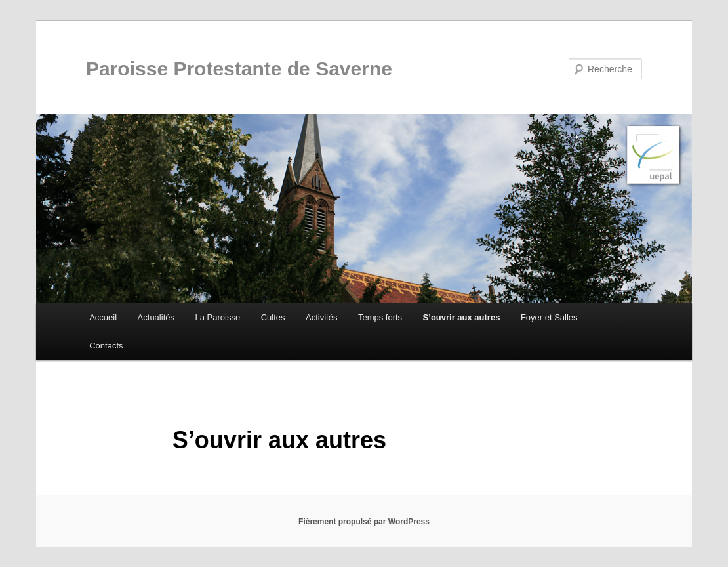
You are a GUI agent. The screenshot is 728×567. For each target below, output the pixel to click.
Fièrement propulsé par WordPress (364, 522)
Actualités (156, 317)
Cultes (273, 317)
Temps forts (380, 317)
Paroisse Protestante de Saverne (239, 69)
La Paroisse (217, 317)
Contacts (106, 346)
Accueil (103, 317)
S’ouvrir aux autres (462, 317)
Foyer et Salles (549, 317)
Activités (321, 317)
